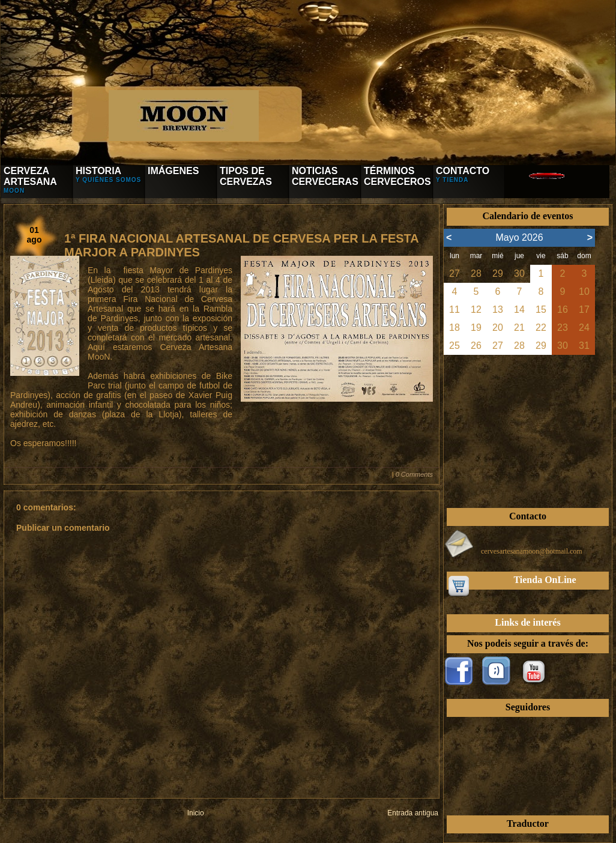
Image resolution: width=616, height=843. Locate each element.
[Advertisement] (528, 430)
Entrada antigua (413, 813)
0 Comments (414, 474)
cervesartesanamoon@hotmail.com (532, 551)
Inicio (196, 813)
